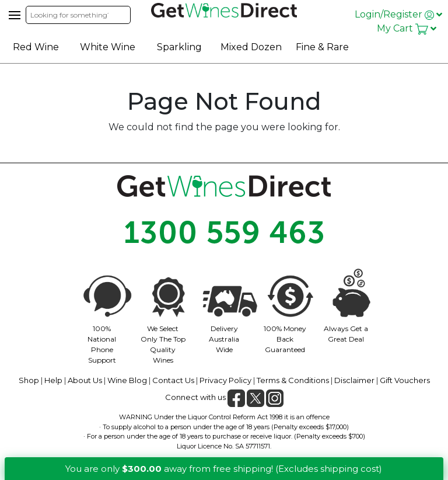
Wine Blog (127, 380)
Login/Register (398, 14)
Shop (29, 380)
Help (53, 380)
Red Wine (36, 47)
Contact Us (173, 380)
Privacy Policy (225, 380)
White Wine (108, 47)
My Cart (407, 28)
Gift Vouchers (405, 380)
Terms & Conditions (293, 380)
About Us (85, 380)
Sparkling (179, 47)
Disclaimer (354, 380)
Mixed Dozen (251, 47)
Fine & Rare (322, 47)
